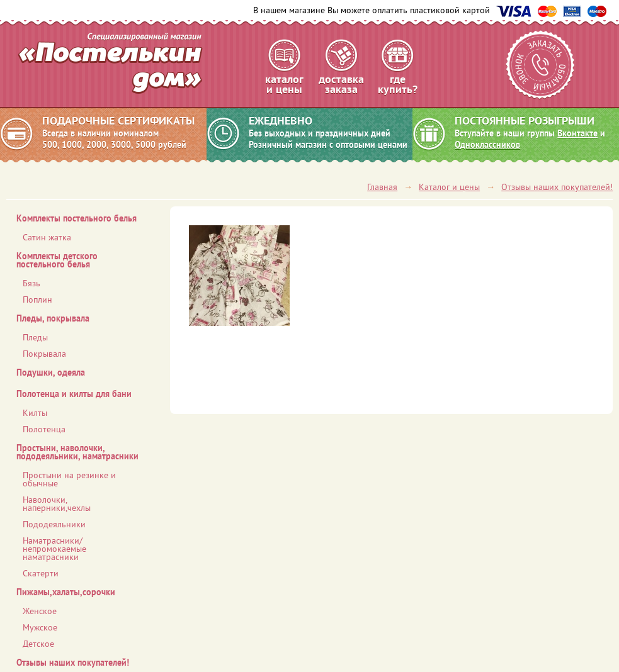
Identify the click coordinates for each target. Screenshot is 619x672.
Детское (38, 644)
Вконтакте (577, 133)
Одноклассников (487, 145)
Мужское (40, 627)
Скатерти (41, 573)
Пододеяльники (54, 524)
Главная (382, 187)
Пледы (35, 337)
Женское (40, 611)
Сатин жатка (47, 237)
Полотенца (44, 429)
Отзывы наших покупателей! (557, 187)
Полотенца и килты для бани (74, 394)
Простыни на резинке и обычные (69, 479)
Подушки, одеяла (51, 372)
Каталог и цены (449, 187)
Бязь (31, 283)
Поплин (37, 300)
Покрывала (44, 354)
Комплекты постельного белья (77, 218)
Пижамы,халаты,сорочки (66, 592)
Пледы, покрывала (53, 318)
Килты (35, 413)
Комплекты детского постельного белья (57, 260)
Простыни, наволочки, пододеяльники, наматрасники (77, 452)
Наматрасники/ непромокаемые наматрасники (54, 549)
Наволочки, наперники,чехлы (57, 504)
